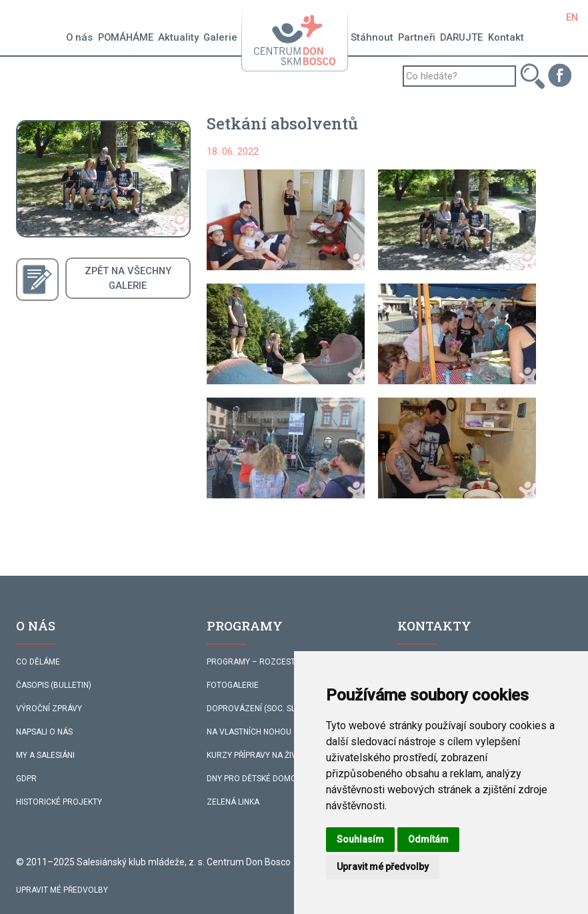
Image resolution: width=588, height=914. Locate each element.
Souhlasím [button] (360, 839)
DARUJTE (461, 37)
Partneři (417, 37)
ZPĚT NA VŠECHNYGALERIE (128, 278)
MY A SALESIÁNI (45, 755)
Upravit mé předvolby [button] (383, 867)
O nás (79, 37)
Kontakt (506, 37)
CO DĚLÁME (38, 662)
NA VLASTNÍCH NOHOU (249, 732)
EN (572, 17)
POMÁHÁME (126, 37)
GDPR (26, 779)
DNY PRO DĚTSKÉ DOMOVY (257, 779)
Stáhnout (372, 37)
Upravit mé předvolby (62, 890)
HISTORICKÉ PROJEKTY (59, 802)
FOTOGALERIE (233, 685)
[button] (286, 220)
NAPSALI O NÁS (44, 732)
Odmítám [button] (428, 839)
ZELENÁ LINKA (233, 802)
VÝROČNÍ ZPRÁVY (49, 709)
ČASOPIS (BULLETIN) (54, 685)
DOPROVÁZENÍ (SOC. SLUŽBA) (263, 709)
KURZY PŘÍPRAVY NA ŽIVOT (257, 755)
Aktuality (178, 37)
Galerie (220, 37)
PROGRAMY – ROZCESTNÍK (257, 662)
